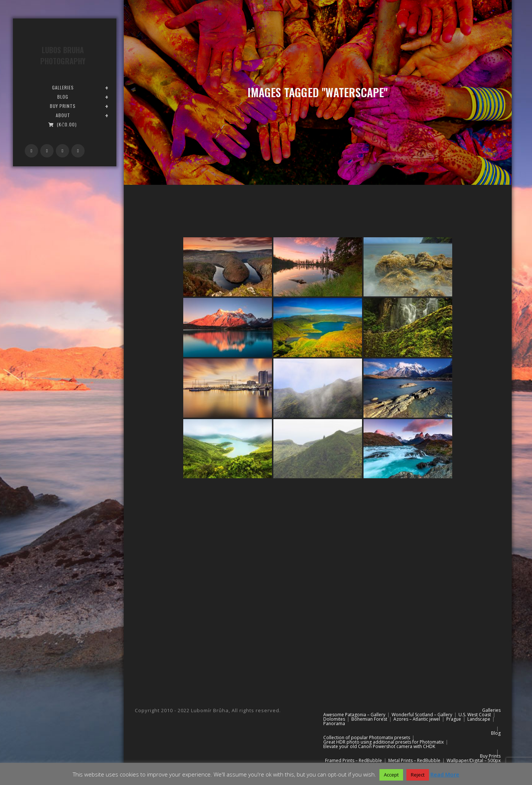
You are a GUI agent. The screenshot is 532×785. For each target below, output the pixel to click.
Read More (445, 774)
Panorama (334, 723)
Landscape (479, 719)
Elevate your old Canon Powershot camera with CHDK (379, 746)
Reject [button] (418, 775)
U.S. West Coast (475, 715)
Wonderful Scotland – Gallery (422, 715)
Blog (496, 733)
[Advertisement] (318, 549)
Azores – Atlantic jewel (417, 719)
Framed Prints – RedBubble (354, 760)
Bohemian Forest (369, 719)
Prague (454, 719)
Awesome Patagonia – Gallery (354, 715)
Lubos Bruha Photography (63, 55)
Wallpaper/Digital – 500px (474, 760)
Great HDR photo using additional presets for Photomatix (383, 742)
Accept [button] (391, 775)
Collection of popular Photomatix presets (367, 738)
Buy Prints (490, 756)
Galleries (491, 710)
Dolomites (334, 719)
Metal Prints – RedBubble (414, 760)
